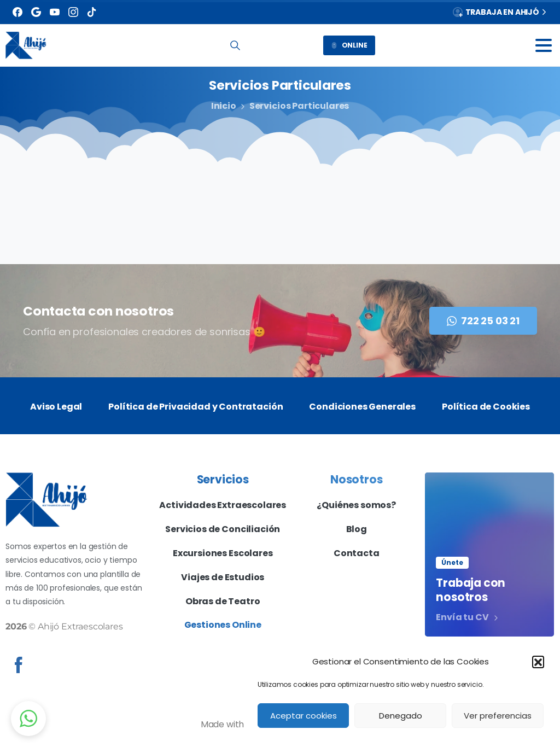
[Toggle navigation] (544, 45)
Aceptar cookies (304, 716)
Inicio (223, 106)
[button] (538, 662)
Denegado (401, 716)
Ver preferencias (498, 716)
